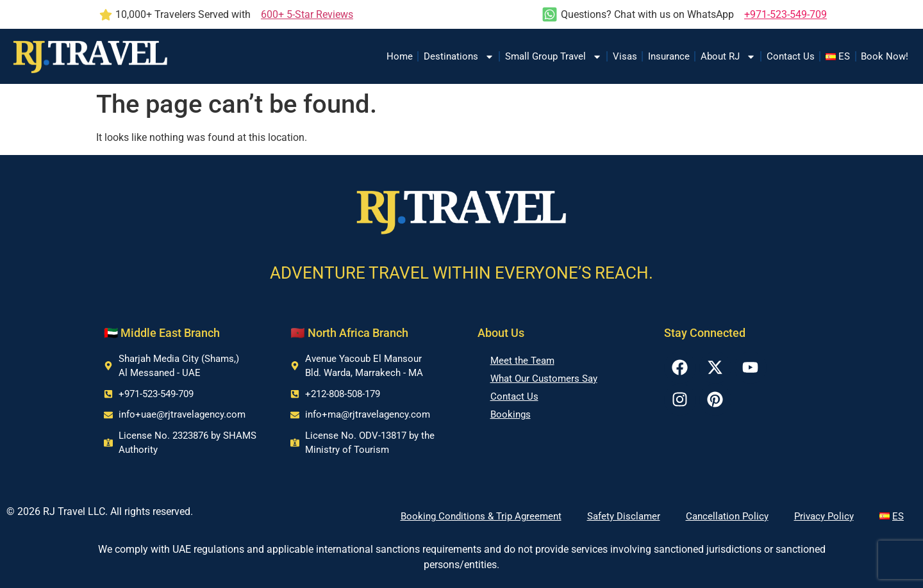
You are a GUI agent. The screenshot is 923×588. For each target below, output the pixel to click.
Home (400, 56)
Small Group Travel (553, 57)
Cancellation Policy (727, 516)
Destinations (459, 57)
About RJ (728, 57)
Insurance (669, 56)
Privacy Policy (824, 516)
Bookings (511, 414)
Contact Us (791, 56)
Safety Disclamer (624, 516)
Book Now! (885, 56)
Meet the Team (522, 361)
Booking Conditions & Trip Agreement (481, 516)
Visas (625, 56)
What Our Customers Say (544, 379)
